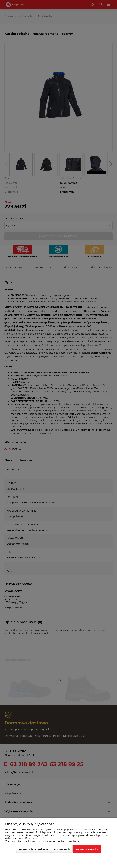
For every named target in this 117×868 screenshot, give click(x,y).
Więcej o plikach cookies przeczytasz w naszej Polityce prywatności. (43, 841)
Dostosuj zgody (62, 849)
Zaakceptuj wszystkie (87, 849)
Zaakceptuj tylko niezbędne (33, 849)
